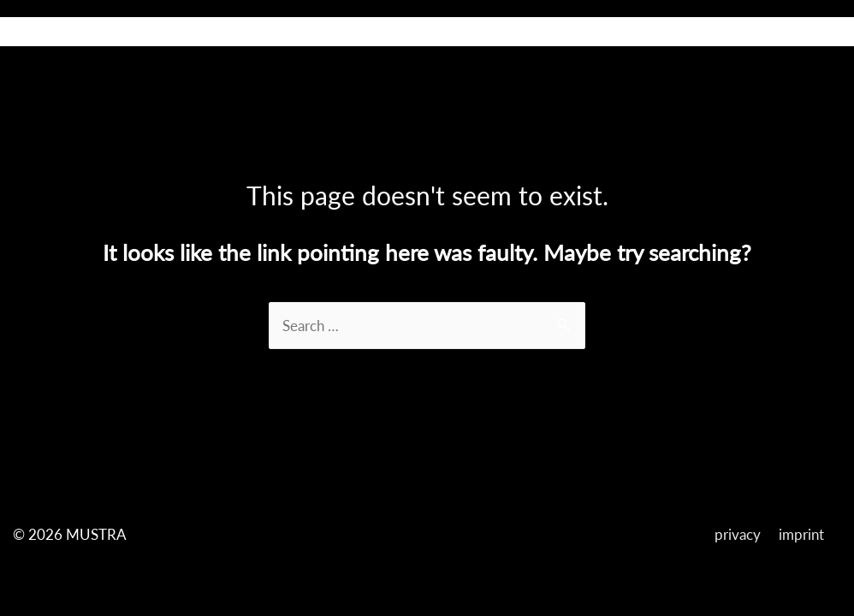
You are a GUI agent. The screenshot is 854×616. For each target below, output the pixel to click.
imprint (801, 534)
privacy (738, 534)
